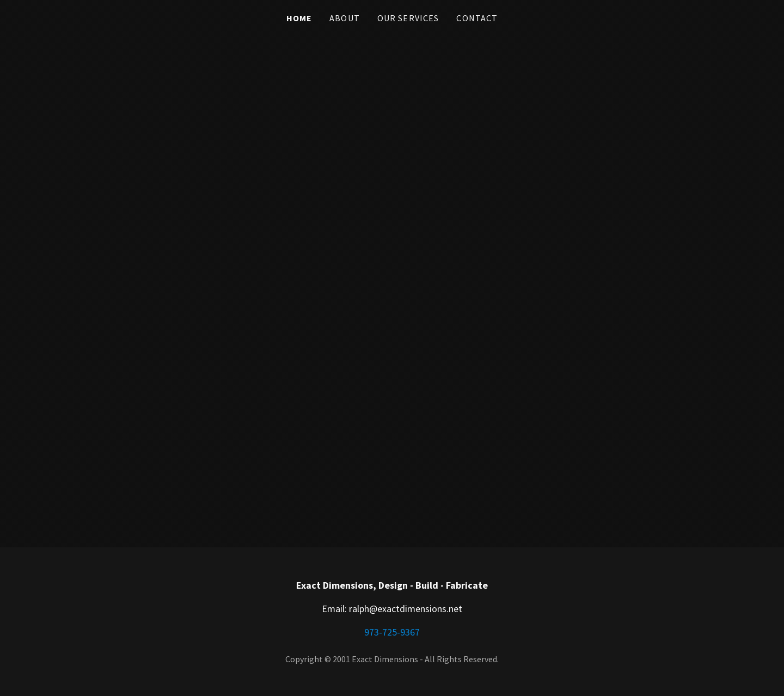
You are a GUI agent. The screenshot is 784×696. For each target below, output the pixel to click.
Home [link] (299, 18)
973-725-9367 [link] (392, 632)
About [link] (345, 18)
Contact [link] (477, 18)
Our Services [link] (408, 18)
